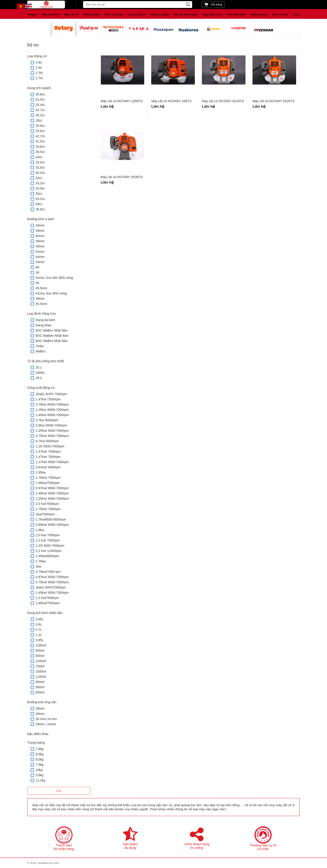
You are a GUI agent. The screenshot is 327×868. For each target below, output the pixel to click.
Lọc (59, 791)
